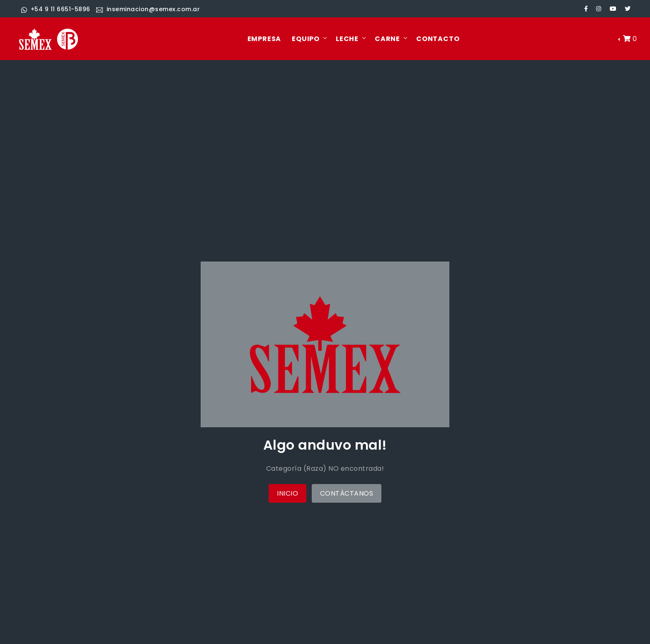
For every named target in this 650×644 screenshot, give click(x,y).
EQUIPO (306, 39)
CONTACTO (438, 39)
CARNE (387, 39)
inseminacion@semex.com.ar (148, 9)
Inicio (287, 493)
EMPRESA (264, 39)
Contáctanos (347, 493)
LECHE (347, 39)
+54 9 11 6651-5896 (56, 9)
